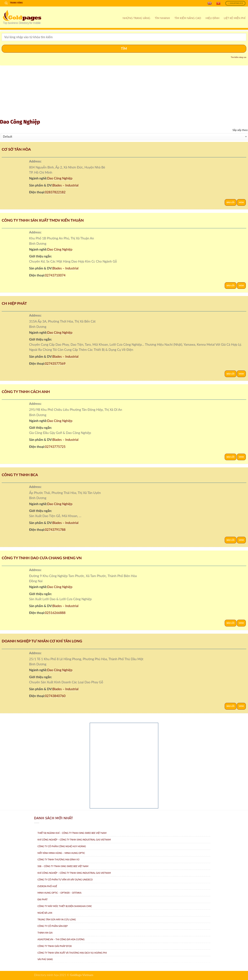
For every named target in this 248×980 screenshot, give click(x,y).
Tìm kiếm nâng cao (188, 18)
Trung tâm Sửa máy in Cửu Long (57, 919)
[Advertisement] (124, 93)
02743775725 (55, 447)
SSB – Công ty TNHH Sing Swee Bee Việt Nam (63, 866)
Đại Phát (43, 899)
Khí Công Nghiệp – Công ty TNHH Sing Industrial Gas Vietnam (74, 840)
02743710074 (55, 275)
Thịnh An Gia (45, 933)
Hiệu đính (213, 18)
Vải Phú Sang (45, 959)
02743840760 (55, 696)
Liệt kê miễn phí (235, 18)
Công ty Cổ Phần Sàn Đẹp (53, 926)
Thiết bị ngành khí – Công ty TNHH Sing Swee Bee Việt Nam (72, 833)
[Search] (6, 3)
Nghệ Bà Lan (45, 913)
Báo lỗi (231, 202)
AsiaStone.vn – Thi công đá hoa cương (61, 939)
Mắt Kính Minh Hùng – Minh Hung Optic (61, 853)
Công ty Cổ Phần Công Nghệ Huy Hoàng (62, 846)
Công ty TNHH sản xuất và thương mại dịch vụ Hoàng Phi (72, 953)
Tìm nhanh (162, 18)
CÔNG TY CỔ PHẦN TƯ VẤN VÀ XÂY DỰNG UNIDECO (65, 880)
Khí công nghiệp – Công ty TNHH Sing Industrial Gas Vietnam (74, 873)
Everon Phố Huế (47, 886)
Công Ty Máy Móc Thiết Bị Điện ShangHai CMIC (65, 906)
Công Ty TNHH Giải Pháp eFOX (55, 946)
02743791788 (55, 530)
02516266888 (55, 613)
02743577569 (55, 363)
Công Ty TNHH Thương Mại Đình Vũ (58, 860)
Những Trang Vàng (136, 18)
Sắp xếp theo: (240, 130)
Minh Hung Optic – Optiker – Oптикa (60, 893)
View (241, 202)
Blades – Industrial (65, 185)
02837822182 (55, 192)
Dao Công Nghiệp (60, 178)
